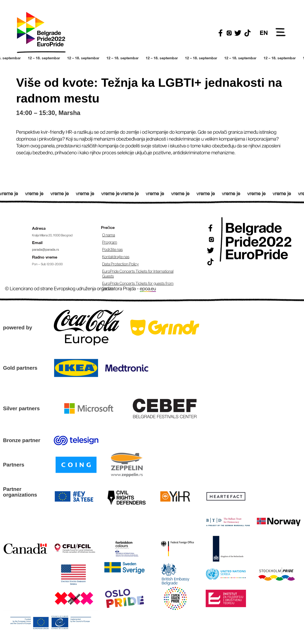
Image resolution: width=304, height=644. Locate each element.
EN (264, 33)
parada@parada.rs (46, 250)
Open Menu (281, 33)
